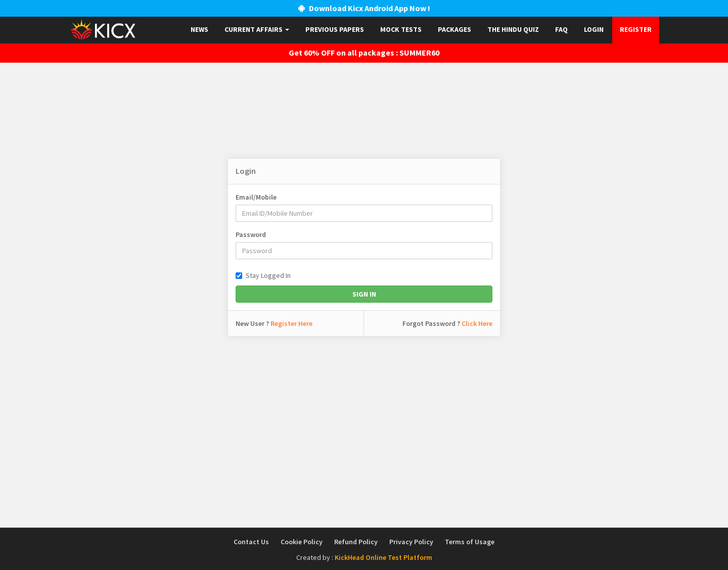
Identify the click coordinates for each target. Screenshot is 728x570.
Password (251, 234)
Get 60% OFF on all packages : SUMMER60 (364, 53)
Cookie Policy (302, 542)
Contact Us (251, 542)
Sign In (364, 294)
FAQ (561, 29)
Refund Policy (356, 542)
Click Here (477, 323)
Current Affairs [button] (257, 29)
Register (636, 29)
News (199, 29)
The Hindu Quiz (513, 29)
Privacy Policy (411, 542)
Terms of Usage (470, 542)
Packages (454, 29)
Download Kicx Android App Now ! (364, 8)
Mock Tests (401, 29)
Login (594, 29)
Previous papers (335, 29)
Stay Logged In (263, 275)
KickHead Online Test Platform (383, 557)
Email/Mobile (256, 197)
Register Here (291, 323)
